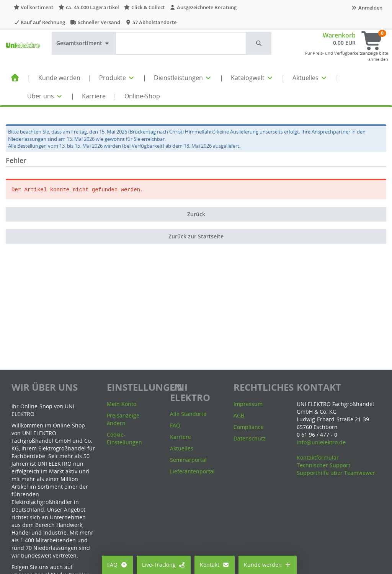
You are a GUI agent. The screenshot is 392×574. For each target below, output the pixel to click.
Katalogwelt (252, 78)
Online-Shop (142, 96)
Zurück (196, 214)
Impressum (248, 404)
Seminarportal (188, 460)
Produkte (117, 78)
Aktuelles (310, 78)
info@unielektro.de (321, 442)
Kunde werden (59, 78)
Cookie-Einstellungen (124, 438)
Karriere (94, 96)
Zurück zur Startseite (196, 236)
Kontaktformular (318, 457)
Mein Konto (122, 404)
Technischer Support (323, 465)
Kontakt (215, 565)
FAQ (117, 565)
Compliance (249, 427)
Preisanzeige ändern (123, 419)
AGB (239, 415)
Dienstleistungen (183, 78)
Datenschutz (250, 438)
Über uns (45, 96)
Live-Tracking (164, 565)
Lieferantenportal (192, 471)
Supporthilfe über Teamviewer (336, 473)
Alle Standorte (188, 414)
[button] (259, 43)
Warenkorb (339, 35)
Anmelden (367, 8)
